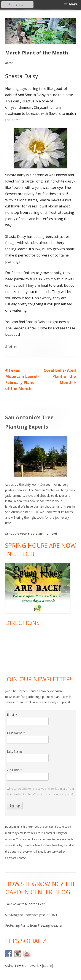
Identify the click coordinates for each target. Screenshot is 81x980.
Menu (74, 4)
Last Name (15, 751)
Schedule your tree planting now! (31, 534)
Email (12, 714)
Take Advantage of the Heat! (25, 904)
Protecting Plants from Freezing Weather (34, 925)
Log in (48, 966)
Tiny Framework (27, 966)
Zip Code (14, 770)
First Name (16, 733)
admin (9, 63)
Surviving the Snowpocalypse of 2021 (31, 915)
